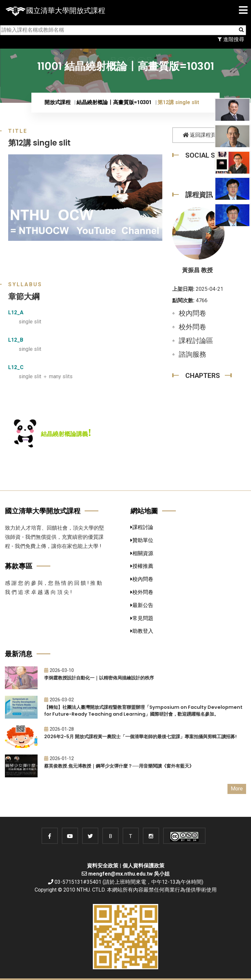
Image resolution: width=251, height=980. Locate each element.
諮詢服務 (192, 354)
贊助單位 (142, 540)
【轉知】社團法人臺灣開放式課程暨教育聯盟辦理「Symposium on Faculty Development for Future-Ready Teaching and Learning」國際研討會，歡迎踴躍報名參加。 (143, 711)
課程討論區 (196, 341)
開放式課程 (58, 102)
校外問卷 (192, 327)
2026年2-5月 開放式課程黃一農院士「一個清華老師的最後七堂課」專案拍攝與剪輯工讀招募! (140, 737)
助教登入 (142, 631)
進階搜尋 (231, 39)
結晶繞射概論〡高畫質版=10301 (114, 102)
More (237, 789)
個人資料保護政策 (143, 866)
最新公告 (142, 605)
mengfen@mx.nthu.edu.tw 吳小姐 (129, 874)
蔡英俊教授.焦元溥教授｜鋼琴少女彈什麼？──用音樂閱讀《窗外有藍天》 (119, 766)
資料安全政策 (103, 866)
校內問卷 (192, 313)
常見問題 (142, 618)
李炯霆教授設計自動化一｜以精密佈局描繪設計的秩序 (99, 678)
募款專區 (19, 566)
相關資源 (142, 553)
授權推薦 (142, 566)
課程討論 (142, 527)
